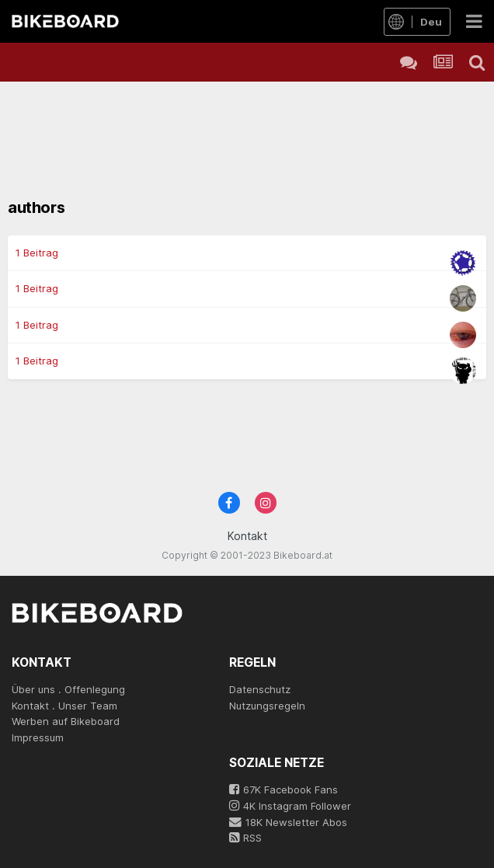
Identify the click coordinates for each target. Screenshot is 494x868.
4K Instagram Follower (290, 806)
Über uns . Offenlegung (68, 689)
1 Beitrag (37, 253)
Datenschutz (260, 689)
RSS (245, 838)
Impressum (38, 737)
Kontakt (247, 536)
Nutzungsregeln (267, 706)
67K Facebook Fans (284, 790)
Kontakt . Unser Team (64, 706)
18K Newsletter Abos (288, 822)
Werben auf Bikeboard (66, 721)
